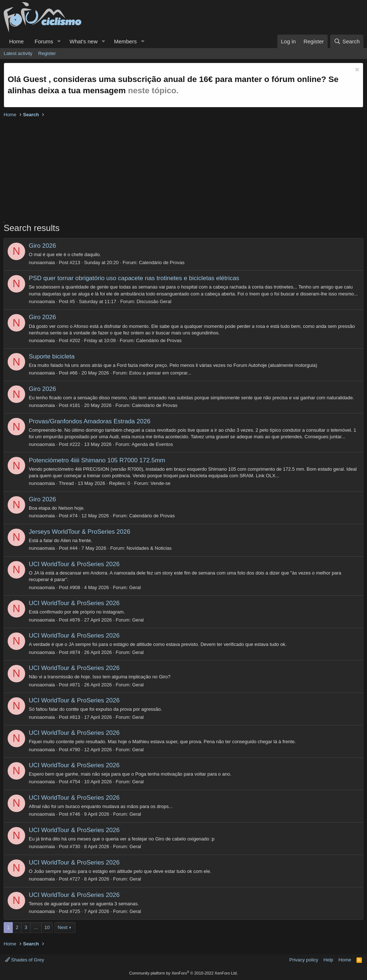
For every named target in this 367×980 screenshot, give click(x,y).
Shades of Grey (25, 960)
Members (126, 41)
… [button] (36, 927)
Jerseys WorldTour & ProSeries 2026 (79, 532)
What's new (84, 41)
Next (63, 927)
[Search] (347, 41)
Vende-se (161, 483)
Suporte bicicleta (52, 356)
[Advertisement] (183, 171)
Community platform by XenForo (184, 973)
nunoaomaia (42, 262)
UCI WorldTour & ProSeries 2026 (74, 564)
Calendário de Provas (162, 262)
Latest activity (18, 53)
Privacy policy (304, 960)
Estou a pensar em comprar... (160, 373)
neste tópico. (153, 91)
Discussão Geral (154, 301)
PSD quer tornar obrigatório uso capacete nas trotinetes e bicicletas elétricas (134, 278)
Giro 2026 (42, 246)
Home (16, 41)
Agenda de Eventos (152, 444)
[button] (59, 41)
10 (47, 927)
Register (47, 53)
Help (329, 960)
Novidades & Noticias (149, 548)
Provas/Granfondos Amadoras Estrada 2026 (90, 421)
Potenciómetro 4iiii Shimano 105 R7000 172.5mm (97, 460)
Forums (44, 41)
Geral (135, 587)
